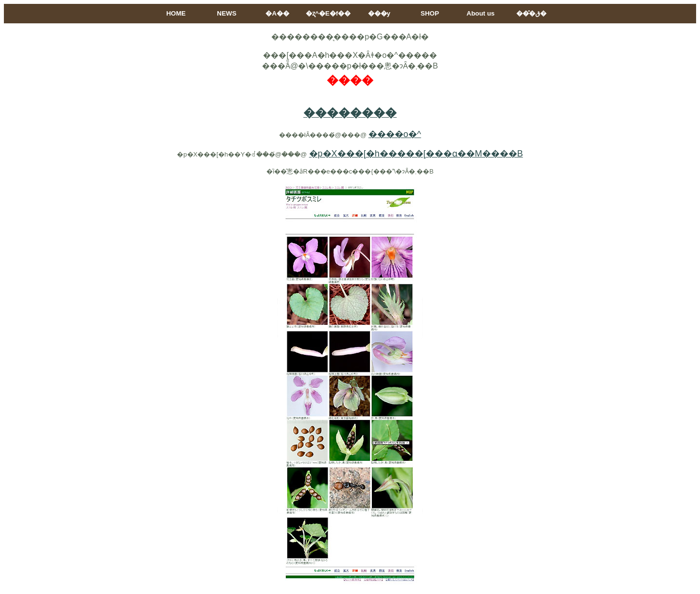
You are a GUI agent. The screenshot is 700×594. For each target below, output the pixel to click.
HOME (176, 13)
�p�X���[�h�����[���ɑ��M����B (416, 154)
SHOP (430, 13)
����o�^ (395, 134)
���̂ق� (531, 13)
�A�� (277, 13)
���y (379, 13)
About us (481, 13)
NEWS (227, 13)
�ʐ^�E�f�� (328, 13)
